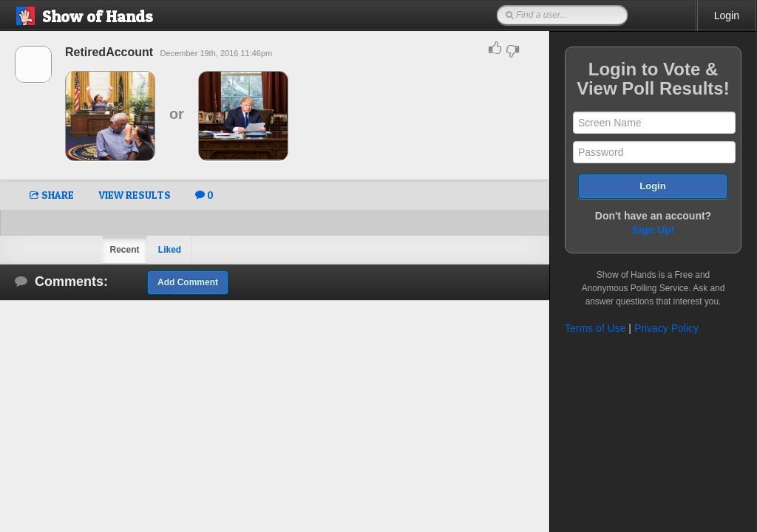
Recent (124, 250)
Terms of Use (595, 328)
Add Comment (188, 282)
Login (727, 16)
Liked (170, 250)
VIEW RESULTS (135, 195)
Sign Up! (654, 230)
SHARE (52, 195)
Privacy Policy (666, 328)
